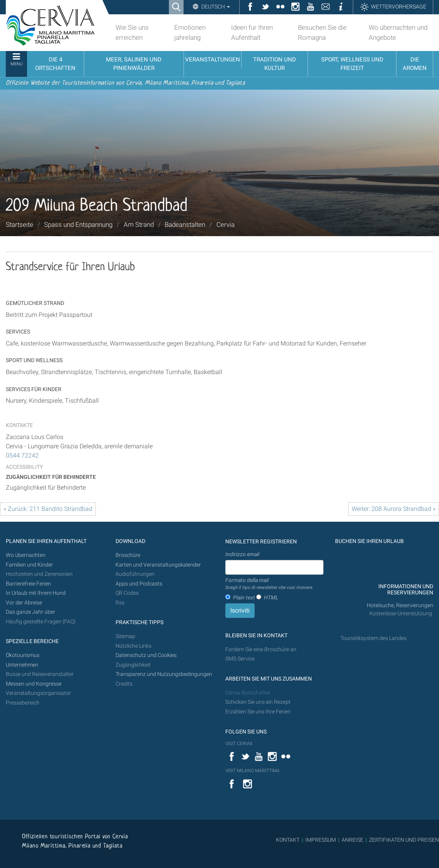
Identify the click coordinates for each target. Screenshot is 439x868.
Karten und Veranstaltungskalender (158, 565)
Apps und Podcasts (139, 584)
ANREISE (352, 840)
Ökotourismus (23, 655)
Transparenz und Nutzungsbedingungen (164, 674)
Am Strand (139, 225)
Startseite (20, 225)
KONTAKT (288, 840)
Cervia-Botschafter (248, 693)
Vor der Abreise (24, 603)
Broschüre (128, 555)
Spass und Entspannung (78, 225)
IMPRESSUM (321, 840)
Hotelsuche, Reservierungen (400, 605)
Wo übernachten (26, 555)
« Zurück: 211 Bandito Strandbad (48, 509)
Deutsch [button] (215, 7)
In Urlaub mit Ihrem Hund (36, 593)
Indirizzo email (242, 554)
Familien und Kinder (29, 565)
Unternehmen (22, 665)
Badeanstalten (185, 225)
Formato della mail (269, 584)
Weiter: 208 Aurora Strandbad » (394, 509)
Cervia (225, 225)
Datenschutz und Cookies (147, 655)
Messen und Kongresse (34, 684)
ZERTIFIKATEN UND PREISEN (404, 840)
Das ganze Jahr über (31, 612)
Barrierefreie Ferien (29, 584)
